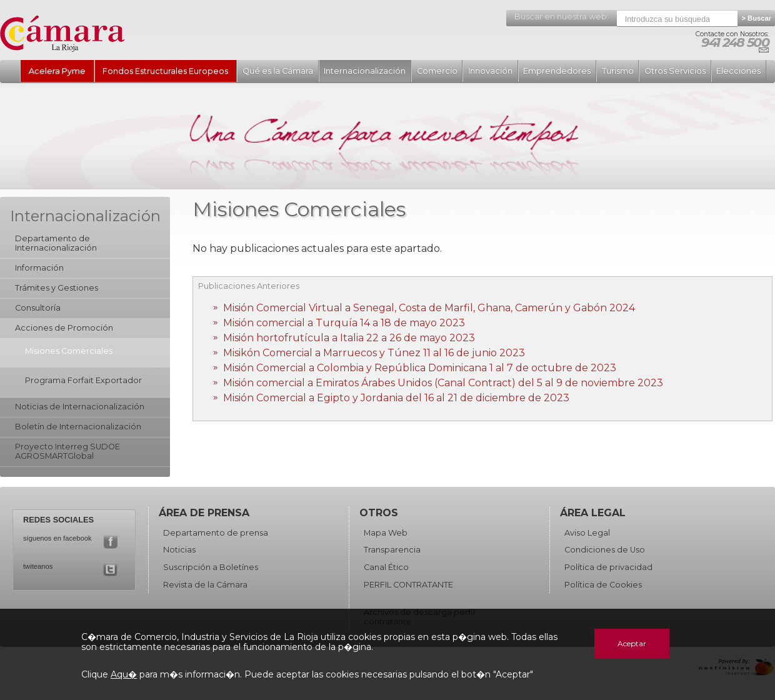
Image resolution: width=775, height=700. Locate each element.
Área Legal (593, 513)
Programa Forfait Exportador (83, 380)
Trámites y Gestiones (57, 288)
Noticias (179, 550)
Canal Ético (386, 567)
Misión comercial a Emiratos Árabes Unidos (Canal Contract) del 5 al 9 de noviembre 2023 (443, 383)
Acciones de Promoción (64, 328)
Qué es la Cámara (278, 71)
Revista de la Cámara (205, 585)
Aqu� (124, 674)
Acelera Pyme (57, 71)
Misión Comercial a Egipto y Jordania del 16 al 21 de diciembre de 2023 (396, 398)
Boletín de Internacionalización (78, 427)
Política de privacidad (608, 567)
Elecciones (738, 71)
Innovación (490, 71)
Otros (379, 513)
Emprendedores (557, 71)
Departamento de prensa (216, 533)
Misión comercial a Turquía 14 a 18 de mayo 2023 (344, 323)
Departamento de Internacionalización (56, 243)
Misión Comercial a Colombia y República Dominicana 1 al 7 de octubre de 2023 (420, 368)
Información (39, 268)
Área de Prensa (204, 513)
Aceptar (632, 643)
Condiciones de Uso (605, 550)
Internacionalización (365, 71)
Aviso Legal (587, 533)
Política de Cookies (603, 585)
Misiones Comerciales (69, 351)
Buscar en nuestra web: (562, 17)
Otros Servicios (675, 71)
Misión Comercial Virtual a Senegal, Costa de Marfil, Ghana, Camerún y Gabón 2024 (429, 308)
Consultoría (38, 308)
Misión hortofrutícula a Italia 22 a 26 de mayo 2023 (349, 338)
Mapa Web (386, 533)
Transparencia (392, 550)
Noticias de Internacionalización (80, 407)
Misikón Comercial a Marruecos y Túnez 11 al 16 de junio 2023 (374, 353)
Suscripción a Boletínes (211, 567)
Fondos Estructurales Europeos (165, 71)
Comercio (437, 71)
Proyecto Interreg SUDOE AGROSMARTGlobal (67, 451)
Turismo (618, 71)
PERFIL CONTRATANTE (408, 585)
